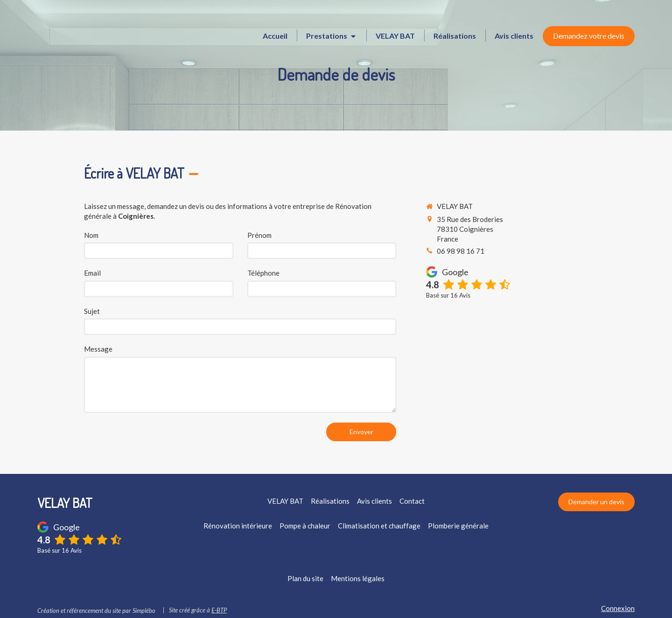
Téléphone (263, 273)
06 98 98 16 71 (461, 251)
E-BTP (219, 610)
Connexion (618, 608)
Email (92, 273)
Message (98, 349)
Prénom (259, 235)
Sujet (92, 311)
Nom (91, 235)
